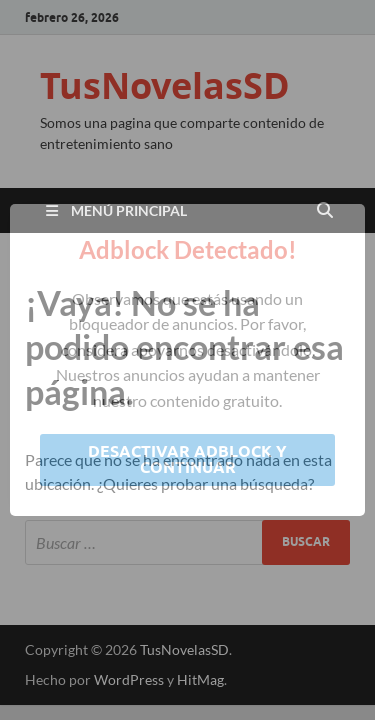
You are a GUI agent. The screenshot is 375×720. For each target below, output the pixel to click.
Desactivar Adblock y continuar (187, 459)
